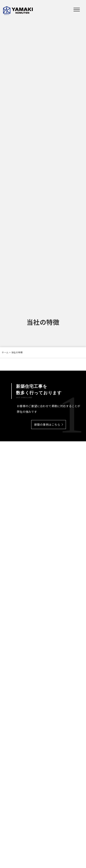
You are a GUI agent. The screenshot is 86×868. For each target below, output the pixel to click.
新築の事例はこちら (47, 425)
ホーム (5, 352)
